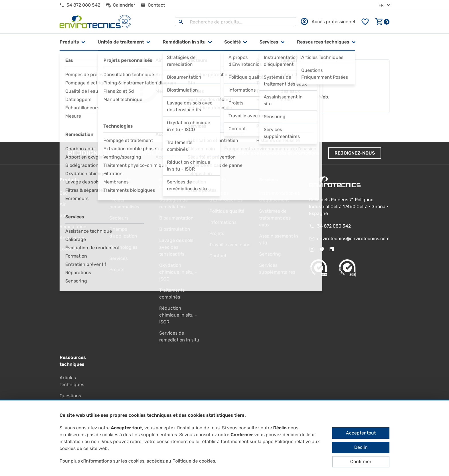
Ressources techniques (323, 42)
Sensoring (270, 254)
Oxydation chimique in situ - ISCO (178, 272)
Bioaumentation (176, 218)
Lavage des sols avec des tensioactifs (176, 247)
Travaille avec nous (230, 245)
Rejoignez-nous (355, 153)
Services (269, 42)
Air (63, 204)
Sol (63, 215)
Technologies (123, 247)
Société (233, 42)
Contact (218, 256)
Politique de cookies (194, 461)
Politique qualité (227, 211)
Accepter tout (361, 433)
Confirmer (361, 462)
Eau (64, 193)
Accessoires (72, 238)
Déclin (361, 447)
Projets (117, 269)
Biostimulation (175, 229)
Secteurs (119, 218)
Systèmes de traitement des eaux (275, 218)
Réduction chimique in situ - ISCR (178, 315)
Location (69, 249)
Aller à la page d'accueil (225, 127)
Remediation (73, 227)
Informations (223, 222)
